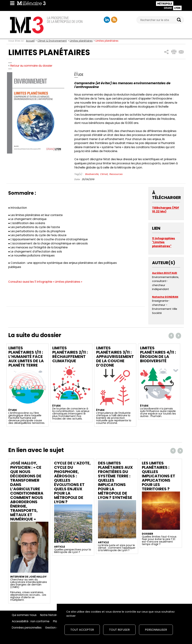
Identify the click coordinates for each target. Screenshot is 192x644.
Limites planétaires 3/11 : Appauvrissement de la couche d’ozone (115, 357)
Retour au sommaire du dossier (31, 66)
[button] (166, 52)
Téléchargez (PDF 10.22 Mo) (166, 210)
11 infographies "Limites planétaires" (164, 242)
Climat (104, 174)
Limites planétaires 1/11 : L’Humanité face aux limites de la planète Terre (26, 357)
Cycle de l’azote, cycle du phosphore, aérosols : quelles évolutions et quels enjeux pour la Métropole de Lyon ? (72, 482)
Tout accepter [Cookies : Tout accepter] (82, 630)
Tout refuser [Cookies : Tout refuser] (119, 630)
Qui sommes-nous (24, 615)
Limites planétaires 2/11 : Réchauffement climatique (70, 354)
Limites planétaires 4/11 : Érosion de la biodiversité (158, 354)
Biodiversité (92, 174)
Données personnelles (27, 628)
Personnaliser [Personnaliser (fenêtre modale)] (156, 630)
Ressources (116, 174)
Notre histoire (49, 615)
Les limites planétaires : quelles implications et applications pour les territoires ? (159, 476)
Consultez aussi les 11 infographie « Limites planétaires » (45, 282)
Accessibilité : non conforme (31, 621)
